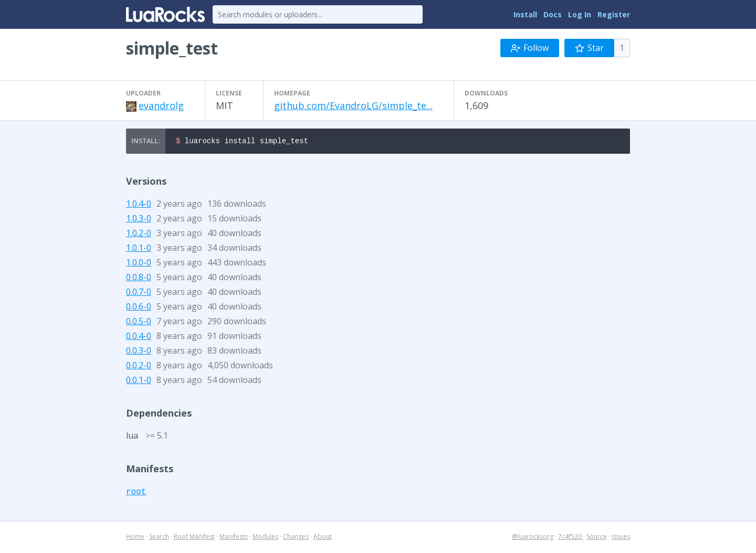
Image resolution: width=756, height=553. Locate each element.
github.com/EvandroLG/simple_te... (353, 105)
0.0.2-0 (139, 367)
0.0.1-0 (139, 381)
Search (159, 538)
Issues (621, 538)
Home (135, 538)
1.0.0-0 (139, 264)
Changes (296, 538)
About (323, 538)
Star (589, 48)
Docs (553, 14)
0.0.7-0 (139, 293)
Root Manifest (194, 538)
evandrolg (161, 105)
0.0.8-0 (139, 279)
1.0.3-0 (139, 220)
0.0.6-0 (139, 308)
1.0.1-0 (139, 249)
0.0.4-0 (139, 337)
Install (525, 14)
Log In (580, 14)
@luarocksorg (533, 538)
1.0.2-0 (139, 235)
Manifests (234, 538)
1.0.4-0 (139, 205)
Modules (265, 538)
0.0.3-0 (139, 352)
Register (614, 14)
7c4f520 (571, 538)
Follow (530, 48)
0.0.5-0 (139, 323)
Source (597, 538)
